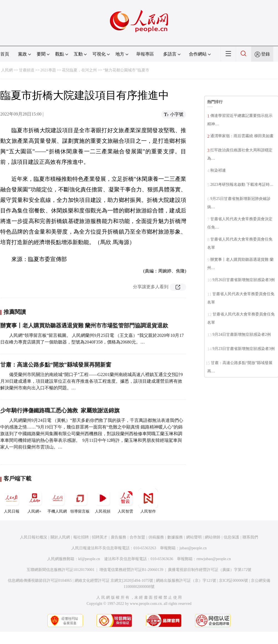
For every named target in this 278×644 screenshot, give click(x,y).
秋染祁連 (218, 170)
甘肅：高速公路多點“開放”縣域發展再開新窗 (56, 365)
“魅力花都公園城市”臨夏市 (126, 70)
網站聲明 (194, 537)
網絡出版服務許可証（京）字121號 (186, 581)
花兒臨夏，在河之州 (79, 70)
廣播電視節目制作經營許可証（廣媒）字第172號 (210, 570)
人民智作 (148, 501)
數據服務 (175, 537)
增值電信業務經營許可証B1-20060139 (131, 570)
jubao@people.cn (193, 548)
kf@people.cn (89, 559)
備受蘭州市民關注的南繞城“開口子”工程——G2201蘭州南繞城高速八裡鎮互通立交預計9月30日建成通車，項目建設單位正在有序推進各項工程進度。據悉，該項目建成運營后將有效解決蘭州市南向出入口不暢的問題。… (92, 381)
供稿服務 (156, 537)
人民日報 (12, 501)
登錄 (266, 54)
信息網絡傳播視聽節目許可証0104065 (40, 581)
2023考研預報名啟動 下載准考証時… (242, 185)
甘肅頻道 (27, 70)
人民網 (7, 70)
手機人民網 (57, 501)
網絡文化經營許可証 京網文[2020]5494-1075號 (114, 581)
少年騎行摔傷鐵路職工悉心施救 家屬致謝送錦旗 (60, 410)
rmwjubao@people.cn (214, 559)
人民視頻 (103, 501)
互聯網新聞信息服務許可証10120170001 (61, 570)
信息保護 (231, 537)
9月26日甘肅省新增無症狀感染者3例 (244, 280)
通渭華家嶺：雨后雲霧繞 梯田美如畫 (242, 136)
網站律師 (213, 537)
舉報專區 (145, 54)
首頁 (5, 54)
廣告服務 (118, 537)
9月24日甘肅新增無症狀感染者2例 (242, 334)
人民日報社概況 (34, 537)
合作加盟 (137, 537)
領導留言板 (80, 501)
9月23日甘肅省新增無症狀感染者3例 (244, 349)
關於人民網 (60, 537)
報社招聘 (81, 537)
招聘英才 (100, 537)
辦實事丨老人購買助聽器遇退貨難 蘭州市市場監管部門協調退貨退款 (84, 325)
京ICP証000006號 (234, 581)
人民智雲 (125, 501)
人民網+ (34, 501)
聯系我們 (250, 537)
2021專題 (48, 70)
